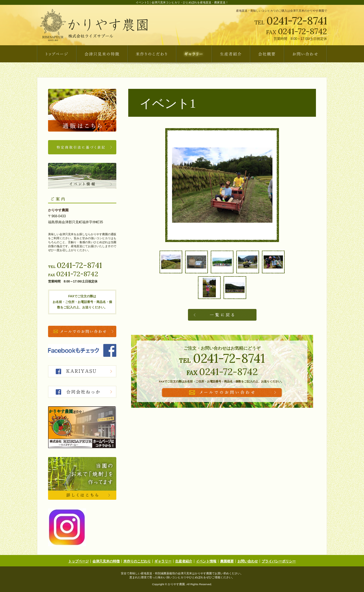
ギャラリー (163, 561)
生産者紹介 (184, 561)
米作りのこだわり (137, 561)
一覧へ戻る (222, 315)
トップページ (78, 561)
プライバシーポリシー (279, 561)
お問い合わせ (248, 561)
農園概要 (227, 561)
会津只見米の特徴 (106, 561)
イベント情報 (206, 561)
